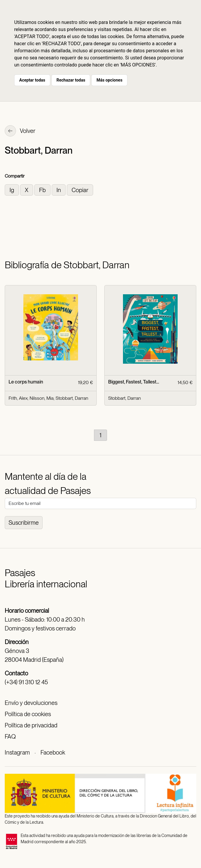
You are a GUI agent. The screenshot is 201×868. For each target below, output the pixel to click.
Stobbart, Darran (72, 398)
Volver (20, 131)
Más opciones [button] (109, 80)
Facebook (53, 752)
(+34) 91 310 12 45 (26, 682)
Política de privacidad (31, 725)
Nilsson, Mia (42, 398)
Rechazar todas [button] (71, 80)
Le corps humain (26, 382)
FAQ (10, 737)
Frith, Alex (18, 398)
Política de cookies (28, 714)
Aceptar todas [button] (32, 80)
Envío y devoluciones (31, 703)
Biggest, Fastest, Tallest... (134, 382)
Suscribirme (24, 523)
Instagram (17, 752)
